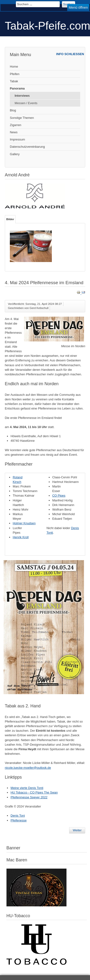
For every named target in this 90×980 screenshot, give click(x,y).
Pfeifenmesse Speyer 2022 (29, 797)
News (14, 132)
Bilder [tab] (10, 219)
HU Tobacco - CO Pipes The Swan (34, 792)
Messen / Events (26, 103)
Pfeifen (15, 74)
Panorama (17, 88)
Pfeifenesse (19, 820)
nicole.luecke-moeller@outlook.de (28, 768)
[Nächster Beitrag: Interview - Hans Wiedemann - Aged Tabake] (77, 830)
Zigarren (16, 125)
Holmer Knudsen (24, 523)
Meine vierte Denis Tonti (27, 788)
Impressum (17, 139)
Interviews (22, 96)
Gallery (15, 154)
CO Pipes (59, 496)
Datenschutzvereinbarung (27, 147)
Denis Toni (18, 816)
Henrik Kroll (21, 537)
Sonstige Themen (22, 118)
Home (14, 67)
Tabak (14, 81)
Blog (13, 110)
